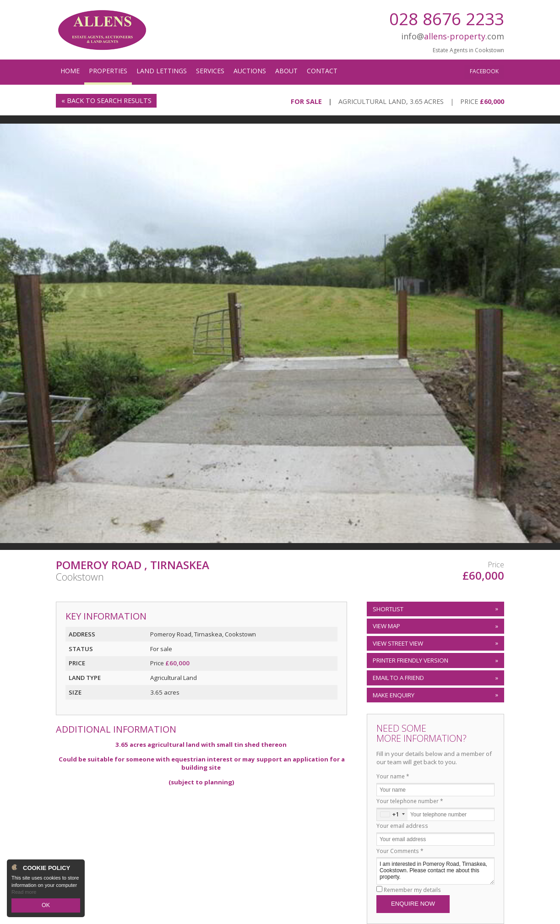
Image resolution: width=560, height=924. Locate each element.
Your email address (402, 826)
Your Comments (400, 851)
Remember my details (412, 890)
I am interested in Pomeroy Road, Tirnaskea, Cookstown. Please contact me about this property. (435, 871)
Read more (24, 894)
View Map (386, 626)
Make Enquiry (394, 695)
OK (46, 906)
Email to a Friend (398, 678)
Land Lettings (162, 71)
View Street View (398, 643)
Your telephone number (410, 801)
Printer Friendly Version (409, 660)
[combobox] (392, 814)
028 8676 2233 (447, 19)
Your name (393, 776)
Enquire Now (413, 904)
